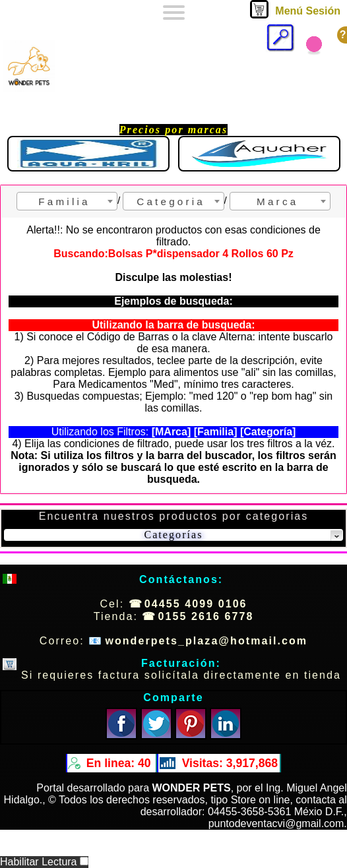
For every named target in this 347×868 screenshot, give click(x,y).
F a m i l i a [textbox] (63, 201)
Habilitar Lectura (44, 862)
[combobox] (67, 201)
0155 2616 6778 (206, 616)
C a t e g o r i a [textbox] (170, 201)
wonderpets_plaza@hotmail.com (206, 641)
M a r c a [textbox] (276, 201)
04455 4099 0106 (196, 604)
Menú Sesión (308, 11)
